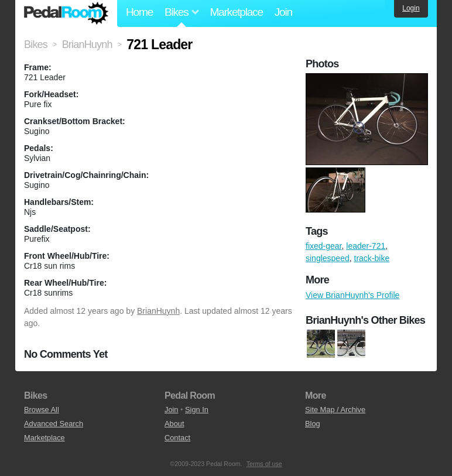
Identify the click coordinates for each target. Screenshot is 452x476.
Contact (177, 438)
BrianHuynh (158, 311)
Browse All (42, 410)
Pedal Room (66, 13)
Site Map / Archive (335, 410)
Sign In (197, 410)
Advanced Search (54, 424)
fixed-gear (323, 246)
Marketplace (236, 12)
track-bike (372, 258)
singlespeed (328, 258)
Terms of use (264, 464)
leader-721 (366, 246)
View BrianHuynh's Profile (352, 295)
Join (283, 12)
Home (139, 12)
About (174, 424)
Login (411, 8)
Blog (313, 424)
